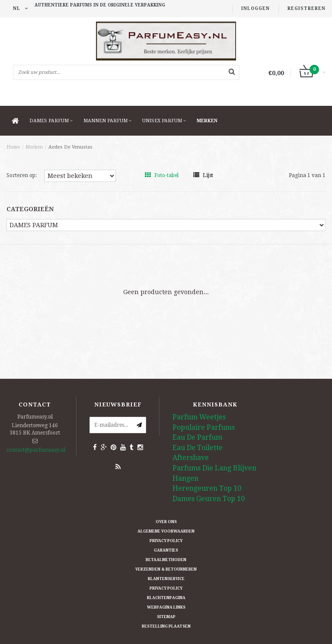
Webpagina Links (166, 607)
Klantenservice (166, 579)
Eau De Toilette (198, 448)
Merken (207, 121)
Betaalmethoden (166, 560)
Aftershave (191, 458)
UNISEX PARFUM (164, 121)
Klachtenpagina (166, 598)
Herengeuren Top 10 (207, 488)
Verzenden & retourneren (166, 569)
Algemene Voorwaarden (166, 531)
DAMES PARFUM (51, 121)
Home (13, 147)
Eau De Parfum (197, 437)
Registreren (306, 8)
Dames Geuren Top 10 (209, 499)
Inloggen (255, 8)
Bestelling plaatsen (166, 626)
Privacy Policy (166, 541)
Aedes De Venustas (70, 147)
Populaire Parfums (204, 427)
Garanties (166, 550)
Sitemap (166, 617)
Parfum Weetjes (199, 417)
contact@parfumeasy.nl (36, 450)
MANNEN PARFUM (108, 121)
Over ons (166, 522)
